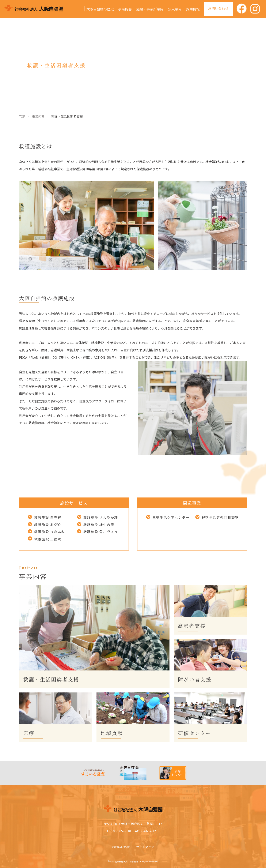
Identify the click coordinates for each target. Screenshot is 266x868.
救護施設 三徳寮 (48, 539)
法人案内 (175, 9)
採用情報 (193, 9)
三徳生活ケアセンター (171, 517)
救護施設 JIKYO (48, 525)
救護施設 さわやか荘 (101, 517)
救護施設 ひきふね (50, 532)
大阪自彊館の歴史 (100, 9)
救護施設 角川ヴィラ (101, 532)
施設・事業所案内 (150, 9)
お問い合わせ (218, 8)
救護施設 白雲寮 (48, 517)
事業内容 (125, 9)
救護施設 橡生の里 (99, 525)
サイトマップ (145, 847)
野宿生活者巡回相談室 (220, 517)
